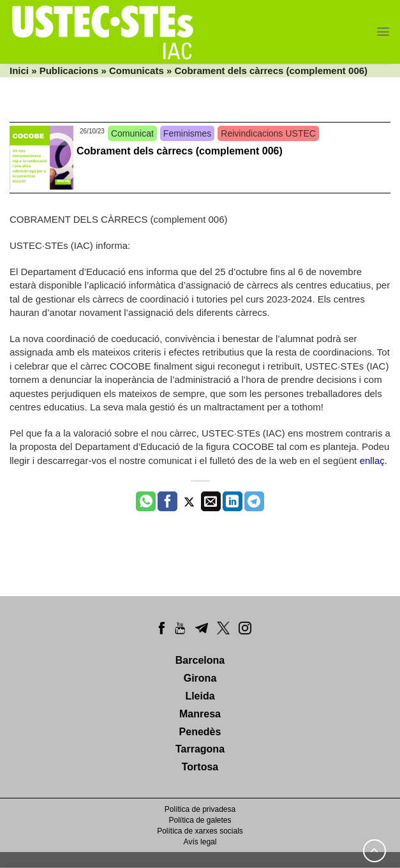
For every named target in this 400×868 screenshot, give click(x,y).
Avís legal (200, 842)
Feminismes (187, 133)
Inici (19, 71)
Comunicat (132, 133)
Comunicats (137, 71)
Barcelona (200, 660)
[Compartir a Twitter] (189, 502)
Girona (200, 678)
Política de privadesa (200, 809)
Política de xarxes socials (200, 831)
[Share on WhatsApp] (146, 502)
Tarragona (200, 749)
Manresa (200, 714)
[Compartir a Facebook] (167, 502)
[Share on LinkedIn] (233, 502)
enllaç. (374, 460)
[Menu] (383, 32)
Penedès (200, 732)
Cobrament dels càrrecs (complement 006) (180, 151)
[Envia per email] (211, 502)
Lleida (200, 696)
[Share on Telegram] (254, 502)
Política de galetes (200, 820)
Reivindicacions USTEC (268, 133)
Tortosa (200, 767)
